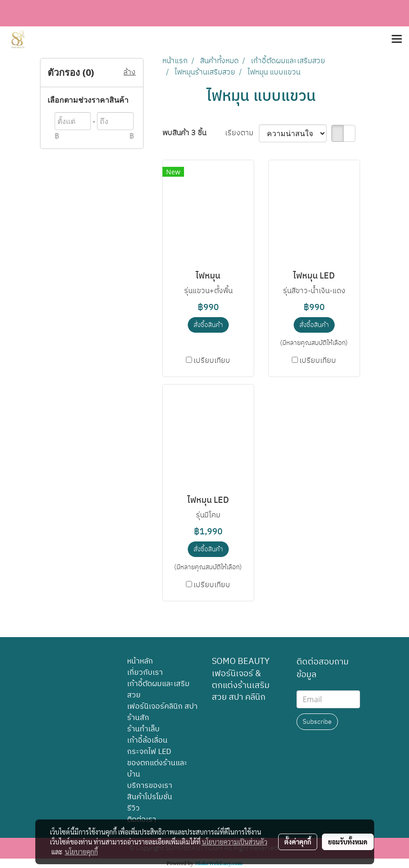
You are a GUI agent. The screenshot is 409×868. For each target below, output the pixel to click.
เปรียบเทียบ (212, 361)
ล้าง (129, 73)
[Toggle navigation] (397, 40)
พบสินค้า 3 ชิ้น (184, 133)
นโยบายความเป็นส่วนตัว (235, 842)
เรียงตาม (242, 133)
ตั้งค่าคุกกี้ (298, 842)
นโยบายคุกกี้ (81, 852)
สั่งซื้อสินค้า (208, 325)
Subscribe (317, 722)
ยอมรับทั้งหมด (348, 842)
